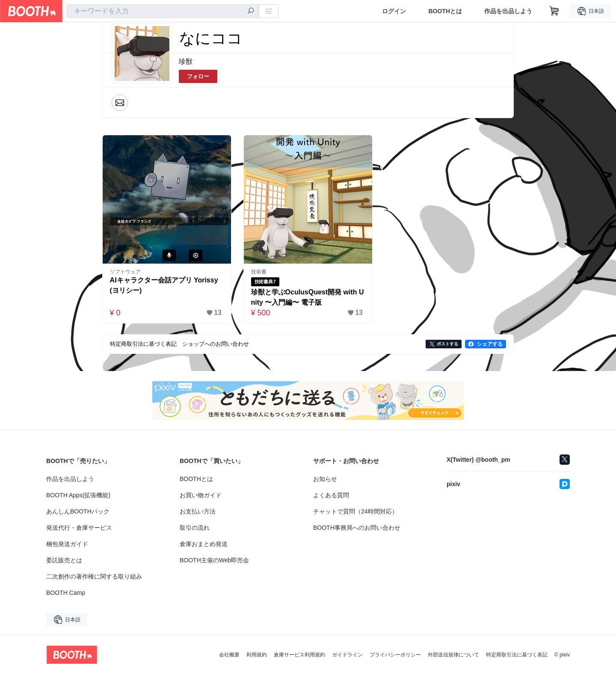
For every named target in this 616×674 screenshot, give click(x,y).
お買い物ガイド (201, 495)
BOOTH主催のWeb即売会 (214, 560)
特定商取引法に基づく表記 (517, 655)
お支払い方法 (198, 511)
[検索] (251, 12)
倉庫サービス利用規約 (299, 655)
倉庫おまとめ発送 (204, 544)
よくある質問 (331, 495)
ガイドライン (347, 655)
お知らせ (325, 479)
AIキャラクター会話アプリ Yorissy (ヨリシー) (164, 285)
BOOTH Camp (66, 593)
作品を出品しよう (508, 11)
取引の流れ (195, 528)
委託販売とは (64, 560)
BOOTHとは (445, 11)
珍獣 (186, 61)
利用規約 (257, 655)
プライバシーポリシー (395, 655)
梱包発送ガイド (67, 544)
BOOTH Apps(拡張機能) (78, 495)
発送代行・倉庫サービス (79, 528)
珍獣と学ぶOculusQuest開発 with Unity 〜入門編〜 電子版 (308, 297)
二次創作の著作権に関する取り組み (94, 576)
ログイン (394, 11)
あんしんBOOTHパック (78, 511)
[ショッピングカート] (554, 11)
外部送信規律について (453, 655)
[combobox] (163, 11)
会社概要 (229, 655)
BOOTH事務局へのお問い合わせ (357, 528)
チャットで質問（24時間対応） (355, 511)
